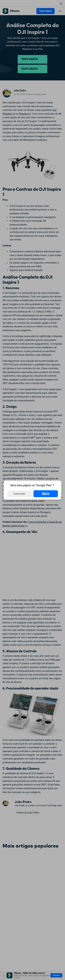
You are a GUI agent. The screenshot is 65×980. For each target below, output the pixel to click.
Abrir (46, 494)
